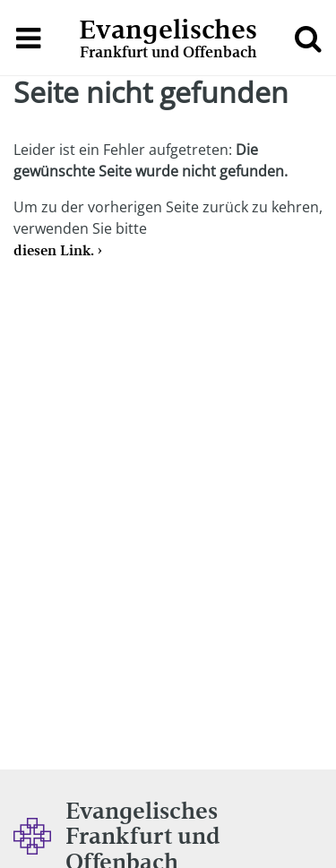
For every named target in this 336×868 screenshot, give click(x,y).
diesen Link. (54, 250)
